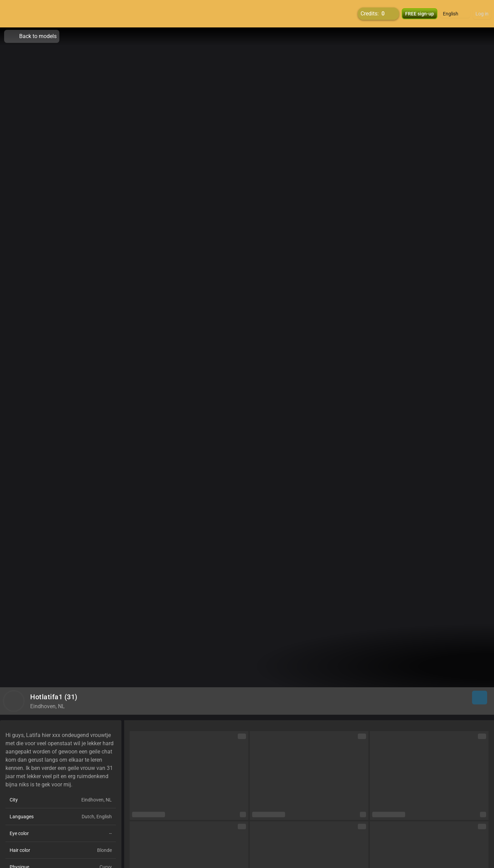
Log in (482, 14)
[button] (455, 14)
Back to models (32, 36)
